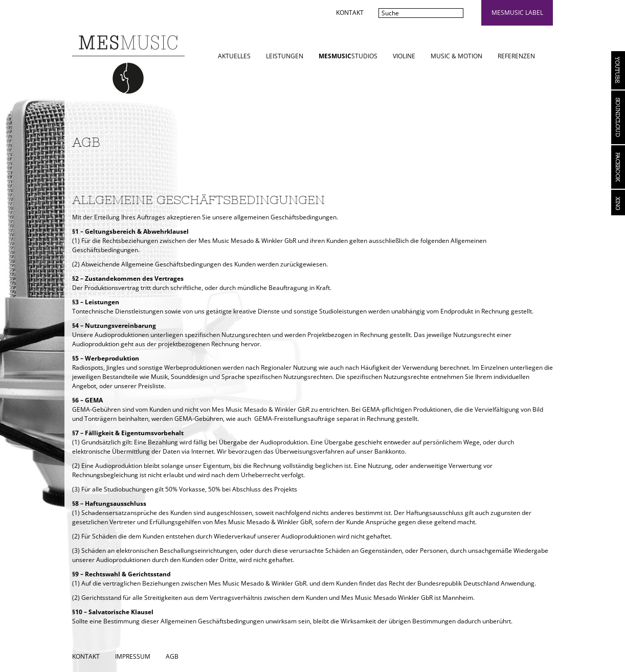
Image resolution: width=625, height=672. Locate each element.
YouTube (618, 70)
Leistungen (285, 56)
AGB (172, 656)
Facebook (618, 167)
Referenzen (516, 56)
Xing (618, 203)
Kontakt (350, 13)
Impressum (133, 656)
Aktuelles (234, 56)
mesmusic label (517, 13)
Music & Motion (456, 56)
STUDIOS (348, 56)
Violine (404, 56)
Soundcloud (618, 117)
